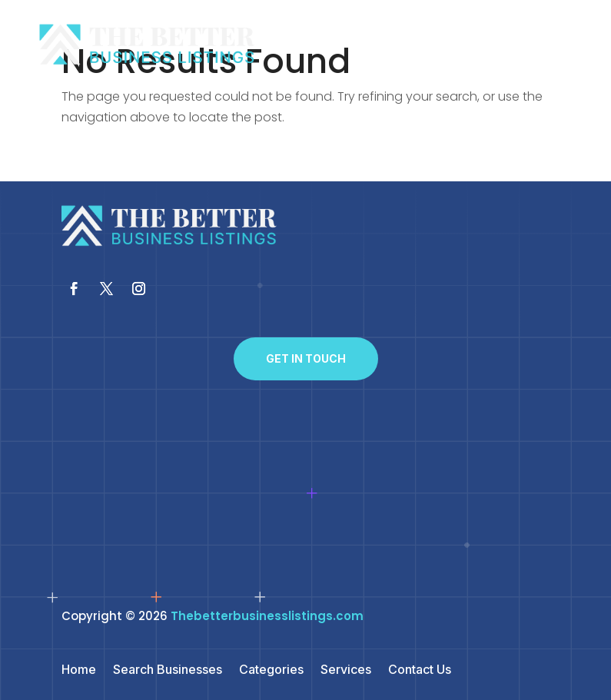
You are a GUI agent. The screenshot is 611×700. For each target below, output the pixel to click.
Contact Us (420, 670)
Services (346, 670)
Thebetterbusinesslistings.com (267, 616)
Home (79, 670)
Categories (271, 670)
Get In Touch (306, 358)
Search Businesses (168, 670)
